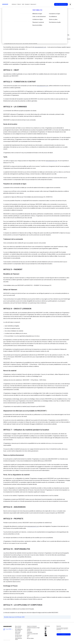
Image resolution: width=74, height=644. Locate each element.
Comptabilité (30, 632)
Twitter (46, 632)
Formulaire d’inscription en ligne (33, 628)
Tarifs (23, 4)
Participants (18, 634)
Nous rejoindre (18, 628)
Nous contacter (18, 626)
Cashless (29, 629)
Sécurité (29, 631)
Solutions (14, 4)
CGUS (28, 635)
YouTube (46, 635)
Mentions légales (30, 638)
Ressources (33, 4)
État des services (19, 635)
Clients (19, 4)
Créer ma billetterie (61, 4)
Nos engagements (19, 629)
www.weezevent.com (60, 26)
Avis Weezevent (18, 637)
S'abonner (64, 634)
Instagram (46, 630)
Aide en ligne (18, 632)
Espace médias (18, 631)
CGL (28, 637)
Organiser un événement (32, 626)
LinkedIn (46, 628)
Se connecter (70, 4)
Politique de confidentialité (32, 634)
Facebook (46, 634)
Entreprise (27, 4)
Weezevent (5, 4)
